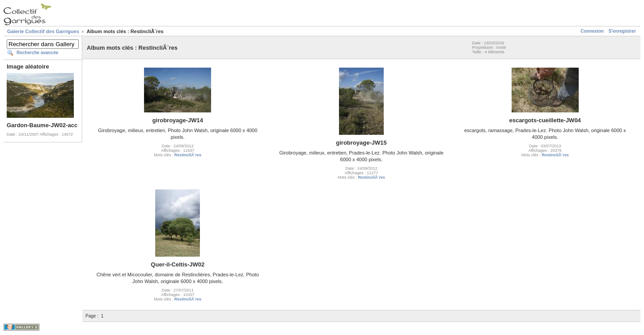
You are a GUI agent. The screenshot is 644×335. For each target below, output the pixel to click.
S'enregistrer (622, 31)
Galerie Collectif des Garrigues (43, 31)
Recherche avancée (37, 53)
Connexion (592, 31)
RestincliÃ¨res (188, 155)
